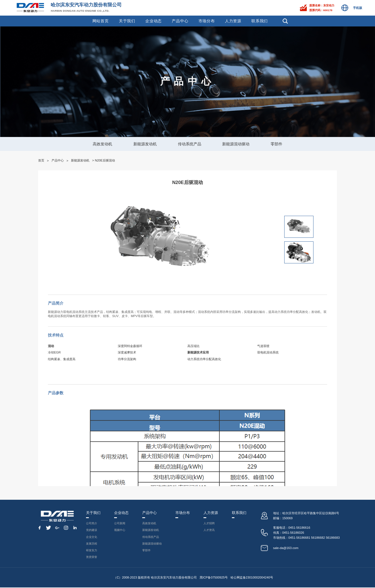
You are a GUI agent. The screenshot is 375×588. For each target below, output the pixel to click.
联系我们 (260, 21)
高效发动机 (102, 144)
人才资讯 (211, 530)
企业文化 (91, 537)
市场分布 (207, 21)
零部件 (276, 144)
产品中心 (180, 21)
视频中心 (119, 530)
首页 (41, 160)
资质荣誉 (91, 558)
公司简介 (91, 523)
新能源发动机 (145, 144)
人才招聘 (211, 523)
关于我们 (127, 21)
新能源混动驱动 (236, 144)
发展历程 (91, 544)
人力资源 (233, 21)
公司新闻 (119, 523)
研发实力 (91, 551)
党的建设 (91, 530)
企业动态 (154, 21)
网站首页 (101, 21)
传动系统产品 (190, 144)
